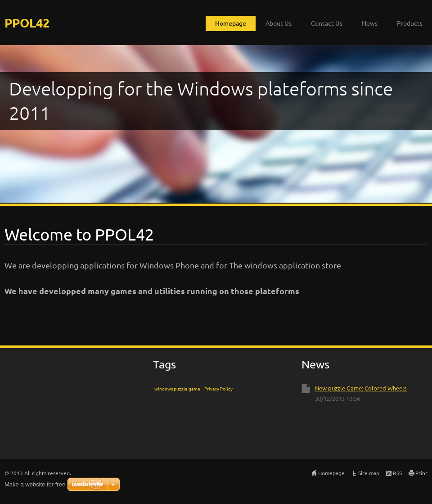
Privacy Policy (218, 388)
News (370, 23)
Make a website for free (35, 484)
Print (421, 473)
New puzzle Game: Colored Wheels (361, 388)
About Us (279, 23)
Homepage (231, 23)
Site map (369, 473)
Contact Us (327, 23)
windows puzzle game (177, 388)
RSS (397, 473)
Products (410, 23)
